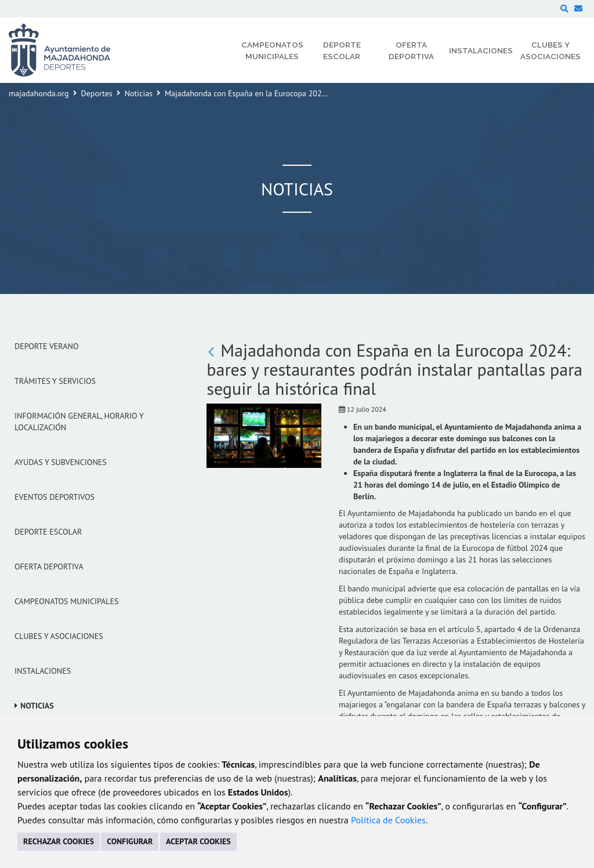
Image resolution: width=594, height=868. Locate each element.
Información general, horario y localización (79, 422)
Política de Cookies (388, 820)
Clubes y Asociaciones (59, 636)
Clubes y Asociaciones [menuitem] (550, 50)
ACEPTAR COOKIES (198, 841)
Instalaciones (43, 671)
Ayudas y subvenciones (61, 462)
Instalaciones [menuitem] (481, 50)
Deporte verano (47, 346)
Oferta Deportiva (49, 566)
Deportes (97, 93)
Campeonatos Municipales (66, 601)
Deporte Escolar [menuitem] (342, 50)
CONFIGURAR (130, 841)
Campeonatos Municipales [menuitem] (272, 50)
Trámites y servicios (55, 381)
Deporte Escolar (48, 532)
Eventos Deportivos (55, 497)
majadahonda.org (39, 93)
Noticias (139, 93)
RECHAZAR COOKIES (59, 841)
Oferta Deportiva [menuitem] (411, 50)
